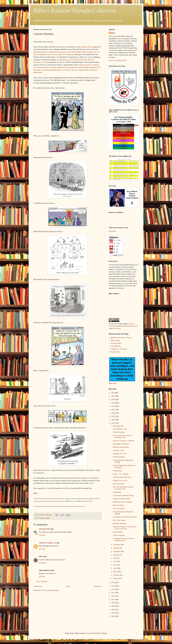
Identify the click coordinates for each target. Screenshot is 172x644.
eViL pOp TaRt (44, 529)
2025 (113, 396)
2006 (113, 616)
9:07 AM (42, 549)
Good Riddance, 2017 (120, 429)
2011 (113, 600)
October (116, 548)
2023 (113, 403)
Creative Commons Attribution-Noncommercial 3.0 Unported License (123, 326)
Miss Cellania (115, 341)
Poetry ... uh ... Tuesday (121, 474)
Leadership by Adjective (121, 444)
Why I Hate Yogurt (119, 520)
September (117, 551)
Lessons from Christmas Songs (123, 496)
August (116, 555)
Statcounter (113, 231)
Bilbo (113, 33)
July (115, 558)
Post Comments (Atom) (51, 590)
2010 (113, 603)
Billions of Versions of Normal (121, 338)
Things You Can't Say (120, 480)
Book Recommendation (121, 447)
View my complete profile (117, 60)
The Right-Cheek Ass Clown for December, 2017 (124, 540)
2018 (113, 420)
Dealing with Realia (120, 524)
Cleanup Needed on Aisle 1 (122, 499)
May (115, 565)
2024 (113, 399)
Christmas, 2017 (118, 450)
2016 (113, 583)
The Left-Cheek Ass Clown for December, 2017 (123, 488)
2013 (113, 593)
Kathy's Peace (116, 352)
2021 (113, 410)
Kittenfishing (117, 471)
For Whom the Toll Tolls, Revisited (125, 517)
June (115, 562)
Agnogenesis (117, 492)
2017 (113, 423)
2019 (113, 416)
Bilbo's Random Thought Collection (75, 11)
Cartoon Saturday (44, 518)
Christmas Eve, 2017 (120, 454)
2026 (113, 393)
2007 (113, 613)
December (117, 426)
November (117, 545)
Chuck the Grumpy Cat (47, 543)
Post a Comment (42, 582)
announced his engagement (91, 47)
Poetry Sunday (118, 532)
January (116, 578)
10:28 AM (42, 563)
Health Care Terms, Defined (122, 502)
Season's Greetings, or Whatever (124, 441)
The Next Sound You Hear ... (123, 477)
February (116, 575)
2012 (113, 596)
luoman (90, 633)
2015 (113, 586)
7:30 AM (42, 535)
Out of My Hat (116, 346)
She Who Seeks (116, 343)
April (115, 568)
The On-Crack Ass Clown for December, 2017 (123, 436)
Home (68, 586)
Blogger (104, 633)
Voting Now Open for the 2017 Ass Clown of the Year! (125, 528)
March (116, 572)
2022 (113, 406)
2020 (113, 413)
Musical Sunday (118, 505)
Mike (41, 557)
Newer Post (38, 586)
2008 (113, 610)
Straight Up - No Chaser (119, 349)
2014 (113, 589)
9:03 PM (42, 577)
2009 (113, 606)
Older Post (97, 586)
